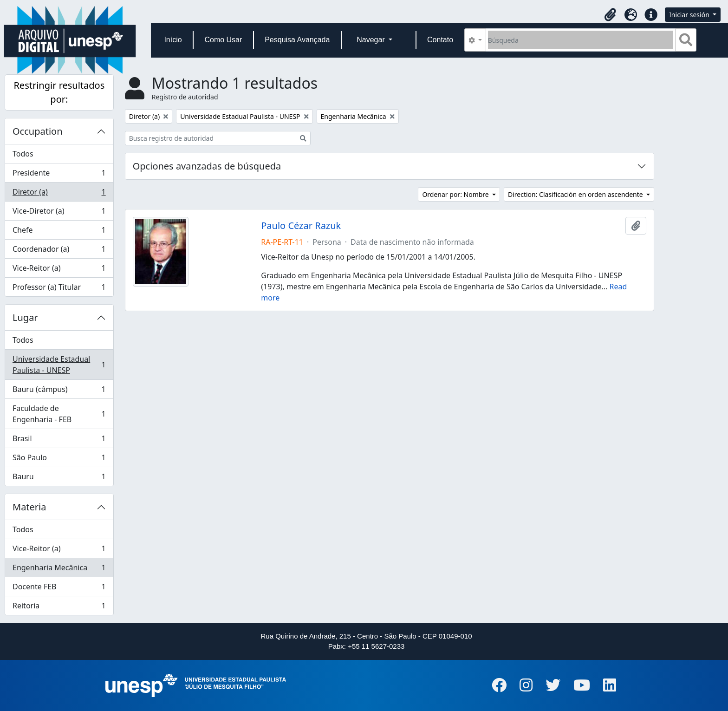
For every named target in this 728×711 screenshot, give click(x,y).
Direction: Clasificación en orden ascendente (576, 194)
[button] (610, 15)
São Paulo (59, 460)
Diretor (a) (59, 194)
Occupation (38, 131)
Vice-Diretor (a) (59, 213)
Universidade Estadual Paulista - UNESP (59, 365)
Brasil (59, 440)
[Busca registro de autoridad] (211, 138)
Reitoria (59, 607)
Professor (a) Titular (59, 289)
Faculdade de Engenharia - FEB (59, 414)
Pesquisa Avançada (297, 40)
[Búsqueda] (581, 40)
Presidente (59, 175)
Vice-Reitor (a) (59, 270)
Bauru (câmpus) (59, 391)
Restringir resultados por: (59, 92)
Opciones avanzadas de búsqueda (207, 166)
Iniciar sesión (690, 15)
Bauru (59, 478)
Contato (440, 40)
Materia (29, 507)
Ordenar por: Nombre (456, 194)
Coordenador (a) (59, 251)
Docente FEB (59, 589)
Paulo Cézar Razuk (301, 226)
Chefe (59, 232)
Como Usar (223, 40)
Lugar (25, 317)
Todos (23, 154)
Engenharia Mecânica (59, 570)
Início (173, 40)
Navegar (372, 40)
